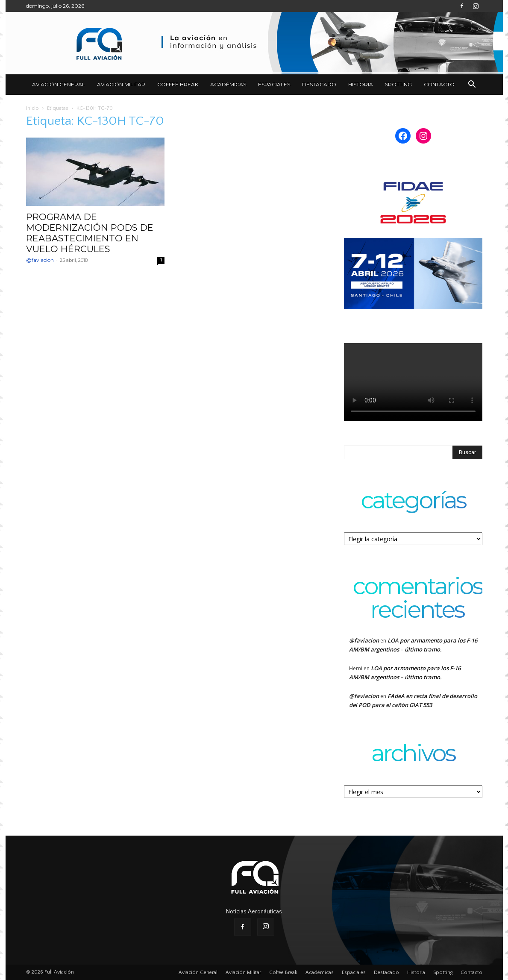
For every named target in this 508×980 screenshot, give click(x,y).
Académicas (228, 84)
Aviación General (59, 84)
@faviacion (40, 260)
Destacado (319, 84)
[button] (472, 85)
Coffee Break (178, 84)
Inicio (32, 108)
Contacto (439, 84)
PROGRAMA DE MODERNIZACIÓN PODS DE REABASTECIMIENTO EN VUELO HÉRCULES (90, 233)
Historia (361, 84)
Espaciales (274, 84)
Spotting (398, 84)
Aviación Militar (121, 84)
